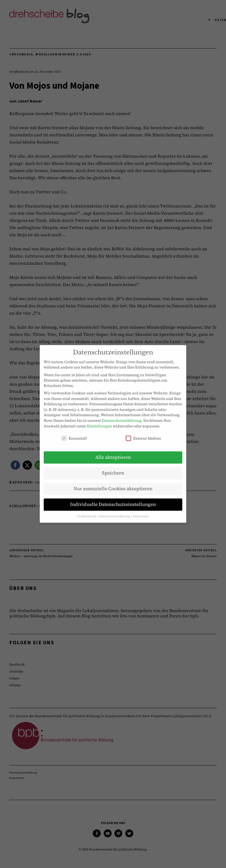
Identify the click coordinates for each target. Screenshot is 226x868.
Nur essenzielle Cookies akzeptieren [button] (113, 484)
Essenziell (74, 433)
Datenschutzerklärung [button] (115, 511)
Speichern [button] (113, 468)
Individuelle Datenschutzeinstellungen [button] (113, 499)
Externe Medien (143, 433)
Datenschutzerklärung (122, 415)
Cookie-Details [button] (87, 511)
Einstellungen (99, 421)
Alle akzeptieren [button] (113, 452)
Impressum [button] (141, 511)
